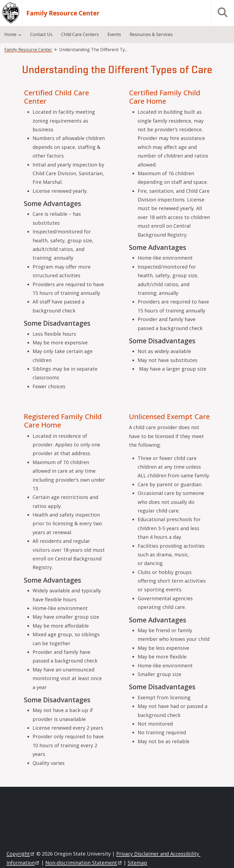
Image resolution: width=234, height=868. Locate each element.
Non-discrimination (84, 863)
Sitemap (137, 863)
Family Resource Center (63, 13)
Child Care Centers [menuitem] (80, 34)
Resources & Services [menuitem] (151, 34)
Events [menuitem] (114, 34)
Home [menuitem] (10, 34)
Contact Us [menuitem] (41, 34)
